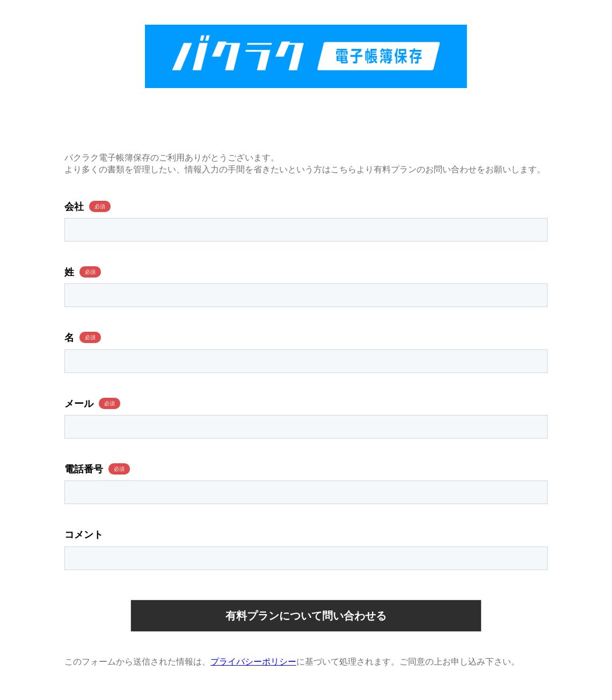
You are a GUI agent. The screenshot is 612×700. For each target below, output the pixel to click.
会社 (74, 207)
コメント (84, 535)
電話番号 (84, 469)
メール (79, 404)
